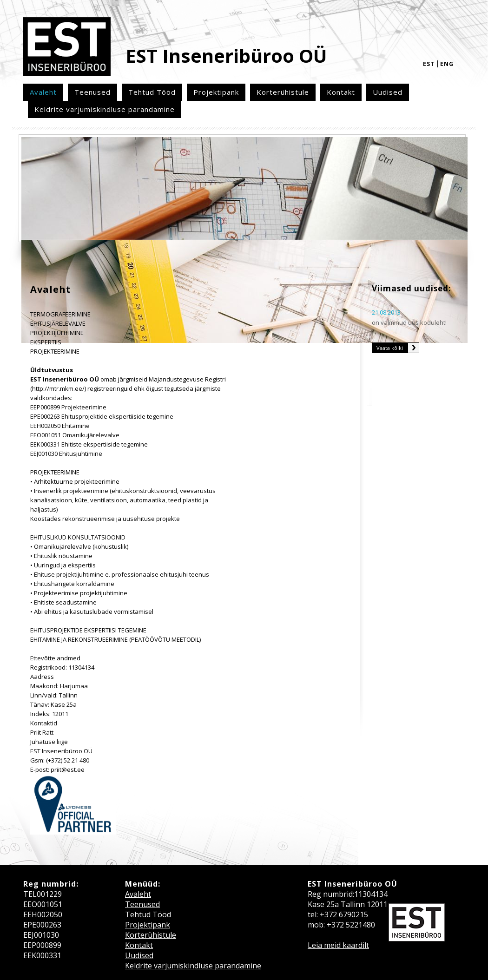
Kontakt (341, 92)
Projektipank (216, 92)
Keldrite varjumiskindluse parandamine (105, 109)
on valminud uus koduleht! (409, 323)
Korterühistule (283, 92)
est (429, 64)
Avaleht (43, 92)
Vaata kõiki (390, 348)
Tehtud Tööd (152, 92)
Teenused (92, 92)
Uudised (388, 92)
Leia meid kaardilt (338, 945)
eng (447, 64)
